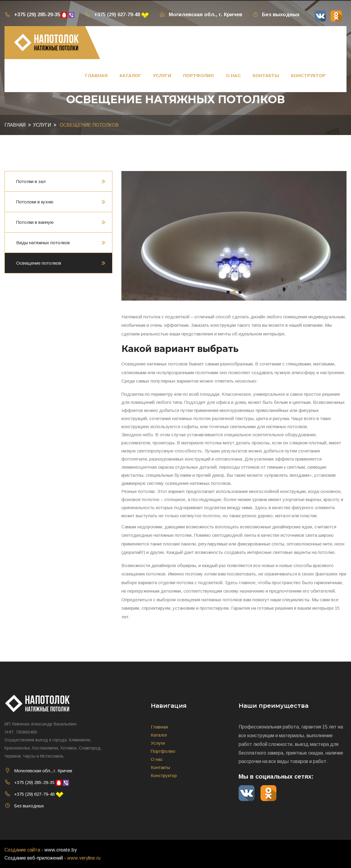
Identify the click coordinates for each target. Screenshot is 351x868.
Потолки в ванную (35, 222)
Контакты (266, 75)
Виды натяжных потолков (43, 243)
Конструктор (308, 75)
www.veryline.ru (84, 858)
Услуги (162, 75)
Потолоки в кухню (35, 202)
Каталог (130, 75)
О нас (233, 75)
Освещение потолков (39, 263)
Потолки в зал (31, 181)
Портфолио (199, 75)
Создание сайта (22, 850)
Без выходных (276, 15)
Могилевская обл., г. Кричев (201, 15)
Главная (96, 75)
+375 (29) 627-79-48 (112, 15)
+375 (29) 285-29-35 (32, 15)
